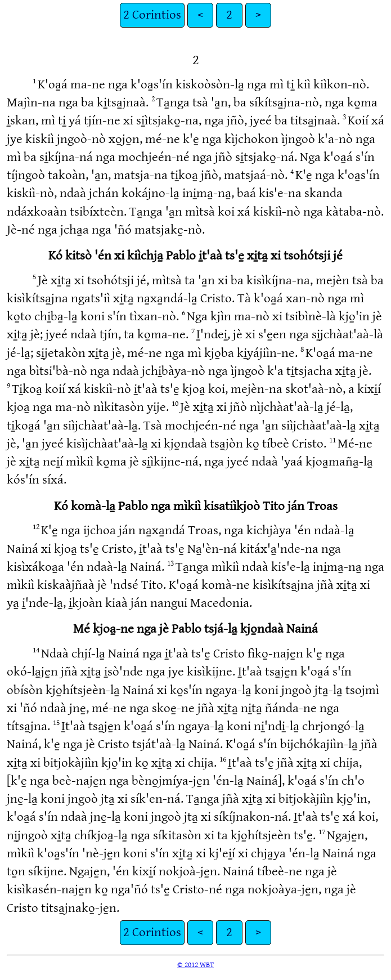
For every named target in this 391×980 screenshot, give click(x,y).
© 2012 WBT (195, 965)
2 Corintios (152, 15)
